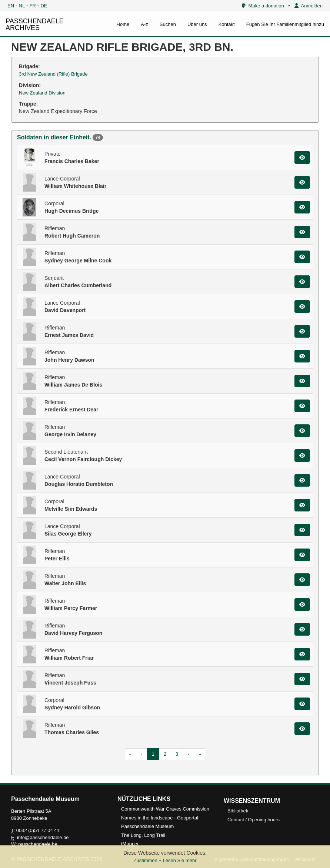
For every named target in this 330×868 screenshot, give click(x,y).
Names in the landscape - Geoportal (160, 818)
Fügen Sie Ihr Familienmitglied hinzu (285, 24)
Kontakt (227, 24)
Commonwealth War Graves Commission (165, 809)
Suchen (168, 24)
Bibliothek (238, 811)
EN (11, 6)
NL (22, 6)
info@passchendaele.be (43, 837)
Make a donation (263, 6)
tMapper (130, 844)
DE (44, 6)
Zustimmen (145, 860)
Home (123, 24)
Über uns (197, 24)
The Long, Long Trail (143, 835)
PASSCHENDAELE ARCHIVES (35, 24)
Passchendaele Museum (147, 826)
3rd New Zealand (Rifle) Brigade (53, 74)
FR (33, 6)
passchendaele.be (38, 844)
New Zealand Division (42, 93)
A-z (144, 24)
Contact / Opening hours (254, 820)
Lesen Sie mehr (179, 860)
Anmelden (309, 6)
